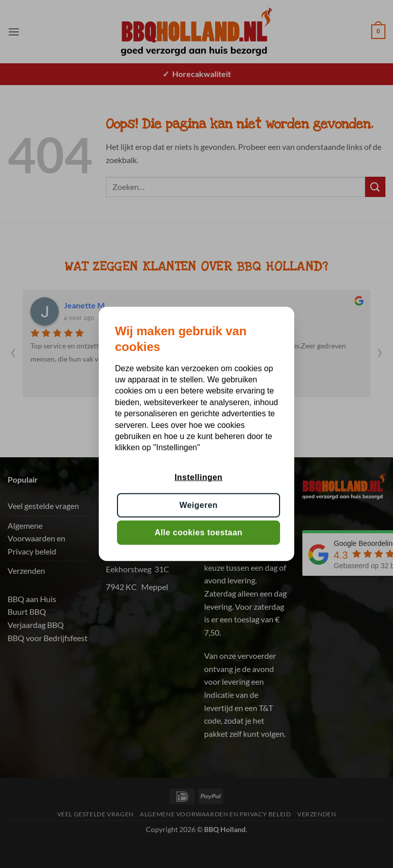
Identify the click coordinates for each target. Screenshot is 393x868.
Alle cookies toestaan (199, 532)
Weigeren (199, 505)
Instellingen (199, 477)
